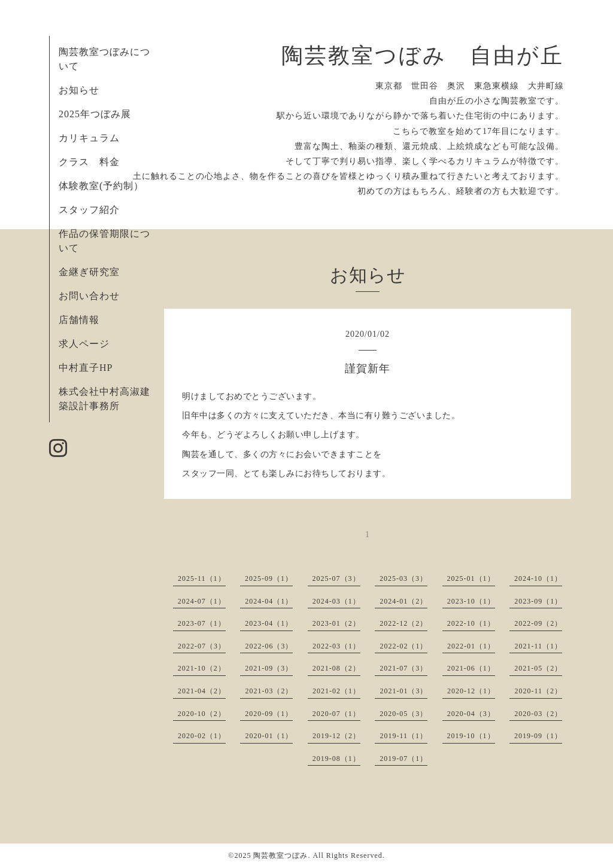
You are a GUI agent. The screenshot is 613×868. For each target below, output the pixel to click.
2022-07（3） (202, 646)
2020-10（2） (202, 714)
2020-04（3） (471, 714)
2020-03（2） (538, 714)
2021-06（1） (471, 668)
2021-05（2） (538, 668)
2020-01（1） (269, 736)
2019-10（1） (471, 736)
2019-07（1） (403, 759)
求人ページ (84, 344)
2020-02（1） (202, 736)
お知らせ (79, 90)
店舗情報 (79, 320)
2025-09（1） (269, 578)
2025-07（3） (336, 578)
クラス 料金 (94, 162)
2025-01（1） (471, 578)
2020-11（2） (538, 691)
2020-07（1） (336, 714)
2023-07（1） (202, 623)
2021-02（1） (336, 691)
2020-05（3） (403, 714)
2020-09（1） (269, 714)
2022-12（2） (403, 623)
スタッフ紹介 (89, 210)
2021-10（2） (202, 668)
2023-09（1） (538, 601)
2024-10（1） (538, 578)
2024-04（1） (269, 601)
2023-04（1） (269, 623)
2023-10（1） (471, 601)
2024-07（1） (202, 601)
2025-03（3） (403, 578)
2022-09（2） (538, 623)
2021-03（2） (269, 691)
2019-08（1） (336, 759)
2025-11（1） (202, 578)
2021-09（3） (269, 668)
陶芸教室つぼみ (280, 855)
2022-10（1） (471, 623)
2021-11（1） (538, 646)
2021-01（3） (403, 691)
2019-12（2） (336, 736)
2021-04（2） (202, 691)
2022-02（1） (403, 646)
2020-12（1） (471, 691)
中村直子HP (86, 368)
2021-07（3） (403, 668)
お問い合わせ (89, 296)
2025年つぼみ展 (95, 114)
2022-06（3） (269, 646)
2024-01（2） (403, 601)
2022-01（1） (471, 646)
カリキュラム (89, 138)
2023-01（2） (336, 623)
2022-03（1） (336, 646)
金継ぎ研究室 (89, 272)
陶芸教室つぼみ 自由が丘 (423, 56)
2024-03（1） (336, 601)
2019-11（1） (403, 736)
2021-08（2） (336, 668)
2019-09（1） (538, 736)
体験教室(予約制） (101, 186)
